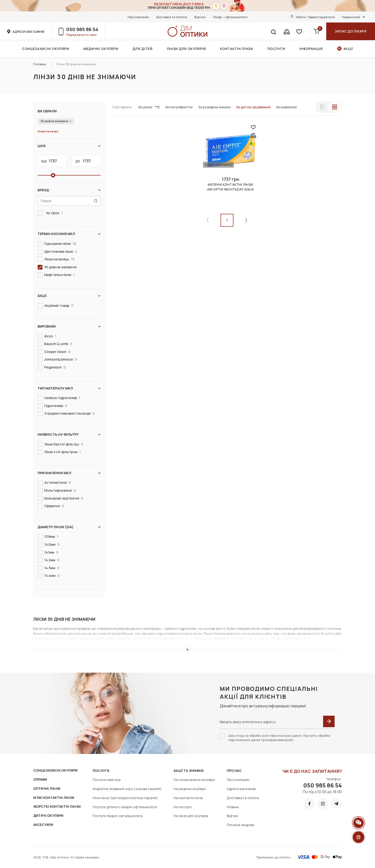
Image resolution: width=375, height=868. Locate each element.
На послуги (183, 807)
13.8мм (50, 537)
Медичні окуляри (101, 49)
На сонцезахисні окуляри (194, 780)
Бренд (69, 190)
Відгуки (200, 17)
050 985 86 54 (82, 29)
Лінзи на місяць (58, 259)
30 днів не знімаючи (59, 267)
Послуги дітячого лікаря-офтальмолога (125, 807)
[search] (273, 31)
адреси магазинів (28, 32)
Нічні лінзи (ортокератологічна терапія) (125, 798)
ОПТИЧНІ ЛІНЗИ (47, 788)
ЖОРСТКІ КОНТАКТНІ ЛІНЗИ (57, 806)
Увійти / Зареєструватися (315, 17)
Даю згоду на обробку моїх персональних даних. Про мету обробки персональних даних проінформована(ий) (279, 738)
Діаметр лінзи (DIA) (69, 527)
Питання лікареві (240, 825)
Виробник (69, 326)
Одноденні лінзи (59, 244)
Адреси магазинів (241, 789)
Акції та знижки (189, 771)
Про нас (234, 771)
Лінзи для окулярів (186, 49)
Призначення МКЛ (69, 473)
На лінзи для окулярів (191, 816)
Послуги (276, 49)
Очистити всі (48, 131)
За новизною (286, 107)
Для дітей (142, 49)
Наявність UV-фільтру (69, 434)
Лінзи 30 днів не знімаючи (76, 64)
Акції (348, 49)
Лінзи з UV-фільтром (62, 452)
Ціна (69, 146)
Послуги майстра (107, 780)
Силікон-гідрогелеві (61, 398)
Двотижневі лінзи (60, 252)
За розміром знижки (214, 107)
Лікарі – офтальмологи (230, 17)
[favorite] (299, 31)
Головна (40, 64)
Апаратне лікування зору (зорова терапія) (127, 789)
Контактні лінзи (237, 49)
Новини (233, 807)
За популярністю (179, 107)
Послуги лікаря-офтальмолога (118, 816)
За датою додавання (253, 107)
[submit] (329, 721)
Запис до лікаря (351, 31)
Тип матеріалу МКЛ (69, 388)
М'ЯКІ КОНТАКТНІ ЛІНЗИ (54, 798)
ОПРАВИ (40, 779)
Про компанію (138, 17)
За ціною (149, 107)
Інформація (311, 49)
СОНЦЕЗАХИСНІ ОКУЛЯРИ (55, 770)
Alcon (49, 336)
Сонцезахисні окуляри (46, 49)
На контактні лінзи (188, 798)
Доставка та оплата (172, 17)
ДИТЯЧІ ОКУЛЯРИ (48, 816)
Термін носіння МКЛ (69, 234)
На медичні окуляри (190, 789)
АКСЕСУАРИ (43, 825)
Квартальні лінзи (58, 275)
